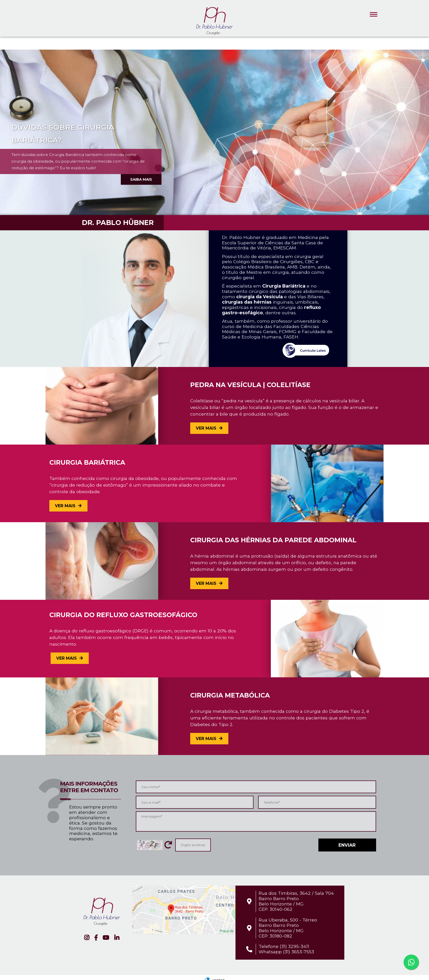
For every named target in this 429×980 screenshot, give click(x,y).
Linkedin (117, 938)
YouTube (106, 938)
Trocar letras (168, 845)
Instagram (87, 938)
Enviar (347, 845)
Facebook (96, 938)
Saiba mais (141, 179)
